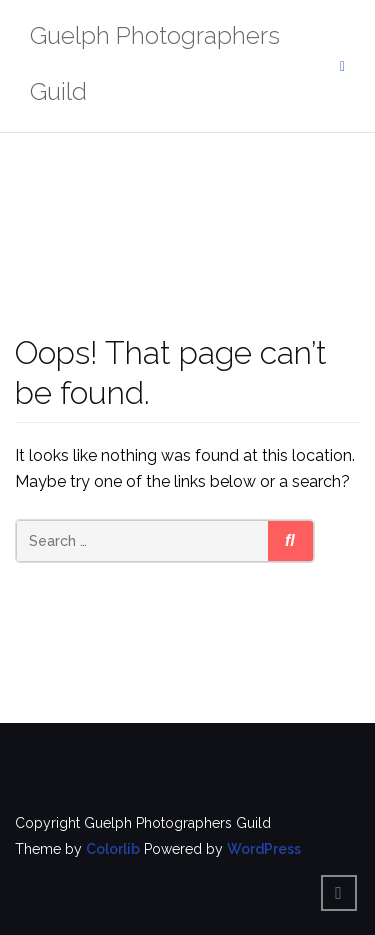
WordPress (264, 849)
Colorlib (113, 849)
